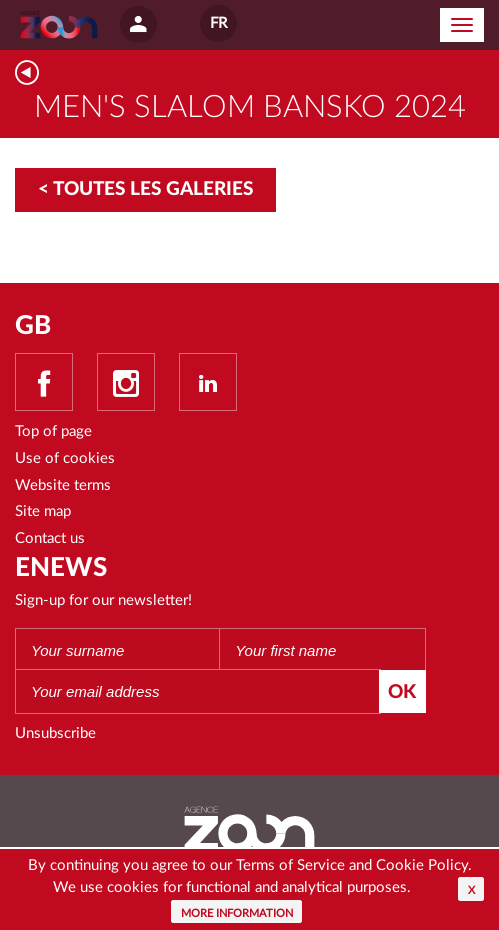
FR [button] (218, 23)
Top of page (53, 431)
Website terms (63, 485)
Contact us (50, 538)
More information (237, 913)
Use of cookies (65, 458)
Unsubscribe (55, 733)
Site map (43, 511)
